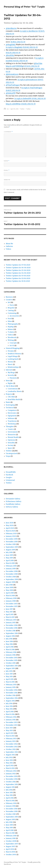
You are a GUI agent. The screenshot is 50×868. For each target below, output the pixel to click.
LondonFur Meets (15, 391)
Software (11, 418)
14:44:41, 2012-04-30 (20, 61)
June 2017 (9, 609)
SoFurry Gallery (12, 507)
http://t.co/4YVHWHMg (14, 66)
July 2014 (9, 703)
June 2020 (10, 523)
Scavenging (10, 405)
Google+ (9, 477)
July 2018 (9, 585)
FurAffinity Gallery (13, 504)
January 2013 (11, 741)
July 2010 (9, 822)
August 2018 (10, 582)
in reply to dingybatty (14, 47)
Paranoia (13, 378)
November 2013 (12, 725)
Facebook (9, 475)
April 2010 (10, 830)
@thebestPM (11, 93)
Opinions (11, 440)
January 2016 (11, 655)
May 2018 (9, 590)
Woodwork (12, 337)
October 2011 (11, 782)
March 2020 (10, 531)
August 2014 (10, 701)
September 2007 (12, 844)
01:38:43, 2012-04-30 (18, 42)
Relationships (13, 367)
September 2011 (12, 784)
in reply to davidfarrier (29, 31)
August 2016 (10, 636)
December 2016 (12, 625)
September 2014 (12, 698)
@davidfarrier (11, 28)
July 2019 (9, 552)
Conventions (13, 389)
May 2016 (9, 644)
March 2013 (10, 736)
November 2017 (12, 606)
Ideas (10, 321)
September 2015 (12, 666)
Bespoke (11, 308)
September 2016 (12, 633)
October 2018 (11, 577)
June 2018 (9, 587)
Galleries (9, 246)
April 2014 (10, 712)
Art (9, 302)
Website (7, 180)
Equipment (12, 416)
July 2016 (9, 639)
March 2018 (10, 596)
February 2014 (11, 717)
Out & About (10, 386)
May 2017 (9, 612)
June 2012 (9, 760)
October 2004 (11, 855)
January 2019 (11, 569)
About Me (9, 244)
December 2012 (12, 744)
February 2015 (11, 685)
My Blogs (11, 372)
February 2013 (11, 739)
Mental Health (13, 437)
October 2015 (11, 663)
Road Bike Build (14, 399)
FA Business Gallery (14, 501)
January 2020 (11, 536)
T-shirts (11, 332)
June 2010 (9, 825)
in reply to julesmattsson (27, 80)
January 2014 (11, 720)
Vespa (8, 456)
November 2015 (12, 660)
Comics (11, 429)
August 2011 (10, 787)
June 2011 (9, 792)
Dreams (11, 351)
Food (10, 319)
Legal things (13, 356)
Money (10, 362)
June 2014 (9, 706)
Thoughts (10, 426)
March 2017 (10, 617)
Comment (8, 132)
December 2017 (12, 604)
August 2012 (10, 755)
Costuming (12, 313)
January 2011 (11, 806)
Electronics (12, 413)
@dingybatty (11, 45)
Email (7, 170)
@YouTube (38, 63)
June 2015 (9, 674)
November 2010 (12, 811)
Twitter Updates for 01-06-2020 (18, 281)
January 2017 (11, 623)
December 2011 (11, 776)
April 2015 (10, 679)
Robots (10, 329)
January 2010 (11, 838)
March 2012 (10, 768)
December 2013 (12, 722)
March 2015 (10, 682)
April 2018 (10, 593)
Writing (11, 340)
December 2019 (12, 539)
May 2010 (9, 828)
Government (13, 432)
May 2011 (9, 795)
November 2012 (12, 747)
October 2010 (11, 814)
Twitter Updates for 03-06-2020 (18, 276)
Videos (8, 249)
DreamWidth (11, 472)
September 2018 (12, 579)
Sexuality (11, 443)
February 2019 (11, 566)
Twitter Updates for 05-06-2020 (18, 270)
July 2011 (9, 790)
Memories (12, 435)
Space (10, 448)
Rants (8, 402)
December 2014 (12, 690)
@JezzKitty (10, 55)
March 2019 (10, 563)
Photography (13, 324)
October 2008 (11, 841)
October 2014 (11, 695)
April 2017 (10, 614)
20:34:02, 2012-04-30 (32, 66)
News (8, 381)
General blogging (13, 348)
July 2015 (9, 671)
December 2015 (12, 658)
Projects (9, 394)
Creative (9, 300)
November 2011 (11, 779)
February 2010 (11, 836)
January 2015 (11, 687)
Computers (12, 410)
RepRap (11, 327)
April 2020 (10, 528)
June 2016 (9, 641)
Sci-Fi (12, 346)
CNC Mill (11, 397)
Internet (9, 370)
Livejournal (10, 480)
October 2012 (11, 749)
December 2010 (12, 809)
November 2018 (12, 574)
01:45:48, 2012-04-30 (30, 47)
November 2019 (12, 542)
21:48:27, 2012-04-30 (13, 90)
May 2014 (9, 709)
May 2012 (9, 763)
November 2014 (12, 693)
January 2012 (11, 774)
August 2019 (10, 550)
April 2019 (10, 560)
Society (11, 445)
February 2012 (11, 771)
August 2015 (10, 668)
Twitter (22, 109)
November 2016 (12, 628)
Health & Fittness (14, 354)
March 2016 (10, 649)
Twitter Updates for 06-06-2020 (18, 268)
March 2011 (10, 801)
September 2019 (12, 547)
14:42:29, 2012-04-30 (13, 53)
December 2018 (12, 571)
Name (7, 161)
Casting (11, 310)
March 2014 (10, 714)
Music (10, 364)
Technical (10, 408)
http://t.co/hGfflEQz (13, 104)
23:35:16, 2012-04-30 (39, 98)
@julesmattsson (12, 74)
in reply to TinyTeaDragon (32, 88)
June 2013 (9, 728)
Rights (10, 383)
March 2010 (10, 833)
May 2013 (9, 730)
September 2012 (12, 752)
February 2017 (11, 620)
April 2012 (10, 765)
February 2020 (11, 533)
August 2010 (10, 819)
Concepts (13, 343)
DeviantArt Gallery (13, 499)
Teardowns (12, 421)
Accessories (14, 316)
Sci (8, 109)
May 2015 (9, 676)
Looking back (13, 359)
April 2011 (10, 798)
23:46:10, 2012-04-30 (28, 104)
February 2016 (11, 652)
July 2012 (9, 757)
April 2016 (10, 647)
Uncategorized (11, 453)
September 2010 (12, 817)
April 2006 (10, 849)
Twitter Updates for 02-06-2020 (18, 278)
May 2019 (9, 558)
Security (11, 375)
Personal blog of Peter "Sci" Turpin (24, 7)
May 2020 (10, 525)
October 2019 (11, 544)
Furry (12, 305)
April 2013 (10, 733)
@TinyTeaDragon (13, 85)
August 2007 (11, 846)
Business (9, 297)
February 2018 (11, 598)
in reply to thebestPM (23, 98)
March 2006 (11, 852)
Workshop (12, 424)
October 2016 (11, 631)
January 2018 (11, 601)
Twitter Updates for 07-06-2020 (18, 265)
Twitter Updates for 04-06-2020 (18, 273)
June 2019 (9, 555)
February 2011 (11, 803)
